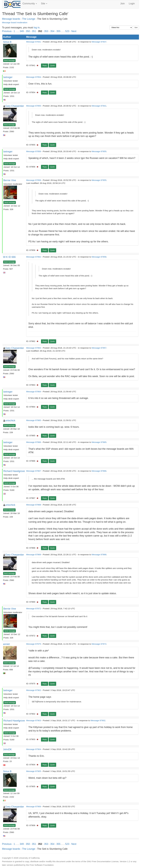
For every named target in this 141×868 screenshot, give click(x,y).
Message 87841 (34, 42)
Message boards (11, 19)
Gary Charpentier (15, 106)
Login (132, 4)
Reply (45, 66)
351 (34, 31)
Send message (9, 61)
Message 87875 (34, 644)
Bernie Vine (10, 180)
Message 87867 (34, 471)
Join (122, 4)
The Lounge (29, 19)
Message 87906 (34, 806)
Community (30, 4)
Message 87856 (34, 151)
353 (46, 31)
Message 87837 (99, 42)
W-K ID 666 (9, 257)
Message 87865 (34, 420)
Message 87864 (34, 392)
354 (52, 31)
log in (37, 28)
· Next (73, 31)
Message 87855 (34, 106)
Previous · (8, 31)
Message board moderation (15, 22)
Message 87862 (34, 257)
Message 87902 (34, 690)
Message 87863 (34, 348)
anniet (6, 644)
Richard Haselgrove (14, 471)
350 (28, 31)
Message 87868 (34, 505)
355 (58, 31)
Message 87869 (34, 554)
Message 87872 (34, 608)
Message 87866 (34, 442)
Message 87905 (34, 771)
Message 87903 (34, 720)
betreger (8, 77)
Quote (52, 66)
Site (44, 4)
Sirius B (7, 42)
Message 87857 (99, 348)
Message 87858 (34, 180)
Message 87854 (34, 77)
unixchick (10, 420)
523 (67, 31)
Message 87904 (34, 749)
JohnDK (7, 749)
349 (22, 31)
